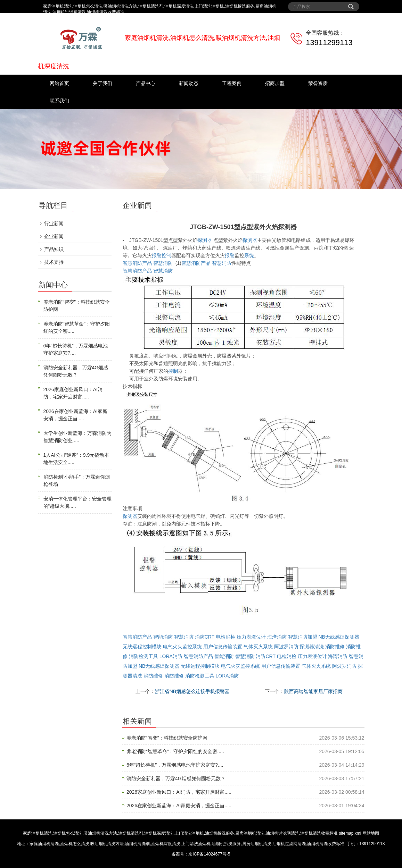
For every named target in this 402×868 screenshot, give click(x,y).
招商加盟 (275, 83)
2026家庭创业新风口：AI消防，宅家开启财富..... (179, 792)
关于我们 (102, 83)
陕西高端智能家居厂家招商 (313, 691)
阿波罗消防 (286, 647)
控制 (166, 255)
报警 (157, 255)
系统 (249, 255)
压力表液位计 (251, 637)
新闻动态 (189, 83)
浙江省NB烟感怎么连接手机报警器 (192, 691)
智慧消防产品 (137, 263)
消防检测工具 (143, 656)
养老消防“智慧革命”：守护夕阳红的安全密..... (175, 751)
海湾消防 (277, 637)
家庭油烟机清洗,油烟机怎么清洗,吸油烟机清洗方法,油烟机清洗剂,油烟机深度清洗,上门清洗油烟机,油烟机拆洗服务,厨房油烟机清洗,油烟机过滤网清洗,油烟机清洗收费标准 (180, 833)
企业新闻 (54, 236)
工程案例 (232, 83)
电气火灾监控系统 (182, 647)
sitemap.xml (350, 833)
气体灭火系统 (258, 647)
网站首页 (59, 83)
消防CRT (205, 637)
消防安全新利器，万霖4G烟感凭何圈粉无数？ (176, 778)
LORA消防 (171, 656)
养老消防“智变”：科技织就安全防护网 (167, 738)
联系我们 (59, 101)
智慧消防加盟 (303, 637)
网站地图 (371, 833)
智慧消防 (163, 263)
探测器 (205, 240)
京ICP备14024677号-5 (209, 854)
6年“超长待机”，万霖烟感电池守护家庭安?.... (175, 765)
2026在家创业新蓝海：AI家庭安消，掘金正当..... (179, 806)
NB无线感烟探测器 (339, 637)
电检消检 (225, 637)
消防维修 (335, 647)
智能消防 (163, 637)
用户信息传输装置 (223, 647)
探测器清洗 (312, 647)
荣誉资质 (318, 83)
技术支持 (54, 262)
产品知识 (54, 249)
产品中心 (146, 83)
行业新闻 (54, 224)
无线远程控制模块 (142, 647)
